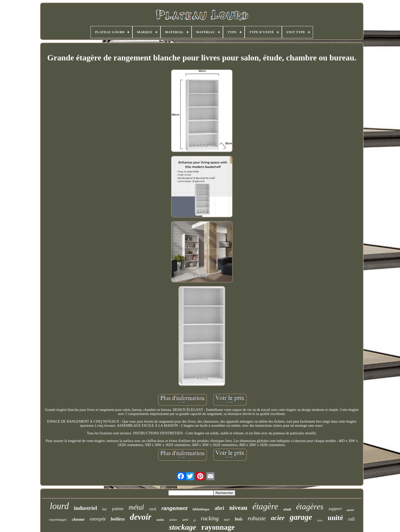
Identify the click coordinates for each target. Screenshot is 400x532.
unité (335, 518)
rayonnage (218, 527)
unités (160, 520)
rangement (174, 508)
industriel (85, 508)
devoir (141, 517)
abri (219, 508)
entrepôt (98, 519)
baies (320, 520)
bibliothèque (201, 509)
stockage (183, 527)
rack (153, 509)
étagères (310, 507)
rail (351, 519)
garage (301, 517)
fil (195, 520)
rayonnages (58, 520)
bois (239, 519)
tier (104, 509)
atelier (173, 520)
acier (278, 518)
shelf (287, 509)
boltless (118, 519)
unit (185, 520)
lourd (59, 506)
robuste (257, 518)
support (335, 509)
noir (227, 520)
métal (136, 507)
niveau (238, 508)
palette (118, 509)
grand (350, 510)
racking (210, 518)
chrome (78, 519)
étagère (265, 506)
